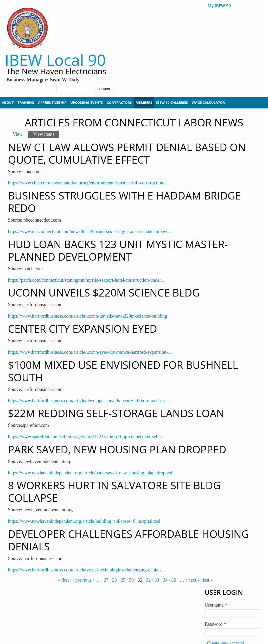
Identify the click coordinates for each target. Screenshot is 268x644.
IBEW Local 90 (55, 60)
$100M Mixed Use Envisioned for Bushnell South (123, 371)
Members (144, 102)
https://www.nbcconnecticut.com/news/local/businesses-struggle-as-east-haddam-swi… (90, 231)
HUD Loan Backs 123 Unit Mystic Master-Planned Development (118, 250)
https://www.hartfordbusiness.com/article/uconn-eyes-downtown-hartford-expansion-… (90, 352)
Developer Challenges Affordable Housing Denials (128, 540)
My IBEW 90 (219, 6)
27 (106, 580)
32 (148, 580)
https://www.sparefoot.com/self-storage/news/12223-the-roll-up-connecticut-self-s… (87, 437)
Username (216, 605)
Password (215, 624)
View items (46, 134)
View (17, 134)
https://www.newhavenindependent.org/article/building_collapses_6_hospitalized (84, 521)
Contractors (119, 102)
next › (194, 580)
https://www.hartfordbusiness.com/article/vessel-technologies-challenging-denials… (87, 570)
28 (114, 580)
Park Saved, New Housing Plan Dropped (117, 449)
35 (174, 580)
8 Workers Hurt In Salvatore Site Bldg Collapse (114, 491)
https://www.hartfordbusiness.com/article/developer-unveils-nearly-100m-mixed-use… (89, 401)
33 (157, 580)
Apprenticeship (52, 102)
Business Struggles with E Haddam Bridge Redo (124, 202)
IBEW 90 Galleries (172, 102)
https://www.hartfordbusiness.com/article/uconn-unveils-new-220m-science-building (87, 316)
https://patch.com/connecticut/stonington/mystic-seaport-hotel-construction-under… (87, 280)
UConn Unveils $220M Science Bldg (104, 292)
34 (165, 580)
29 (123, 580)
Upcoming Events (87, 102)
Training (26, 102)
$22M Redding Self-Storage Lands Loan (116, 413)
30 (131, 580)
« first (63, 580)
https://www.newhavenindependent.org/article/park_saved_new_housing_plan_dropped (90, 473)
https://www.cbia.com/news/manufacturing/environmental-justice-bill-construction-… (89, 183)
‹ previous (82, 580)
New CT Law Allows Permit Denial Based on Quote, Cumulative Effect (127, 153)
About (8, 102)
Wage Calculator (208, 102)
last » (208, 580)
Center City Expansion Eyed (82, 329)
